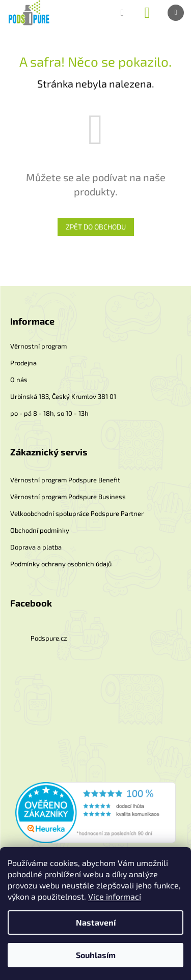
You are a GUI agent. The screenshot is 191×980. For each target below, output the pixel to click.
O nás (19, 380)
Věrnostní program (38, 346)
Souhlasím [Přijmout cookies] (96, 955)
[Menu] (176, 13)
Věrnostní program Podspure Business (68, 497)
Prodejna (23, 363)
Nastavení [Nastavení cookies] (96, 922)
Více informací (115, 896)
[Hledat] (122, 13)
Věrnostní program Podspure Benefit (65, 480)
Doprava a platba (36, 547)
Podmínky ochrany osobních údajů (61, 564)
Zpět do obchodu (96, 227)
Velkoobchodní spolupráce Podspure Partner (77, 513)
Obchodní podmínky (40, 530)
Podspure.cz (49, 638)
